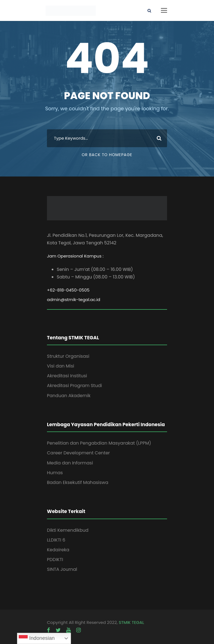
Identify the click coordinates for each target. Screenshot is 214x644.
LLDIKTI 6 (56, 540)
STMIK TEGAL (131, 622)
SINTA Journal (62, 569)
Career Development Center (78, 453)
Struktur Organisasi (68, 356)
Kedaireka (58, 550)
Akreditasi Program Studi (74, 386)
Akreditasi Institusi (67, 376)
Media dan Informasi (70, 463)
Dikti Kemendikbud (68, 530)
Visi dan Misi (60, 366)
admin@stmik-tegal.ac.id (74, 300)
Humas (55, 473)
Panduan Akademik (69, 396)
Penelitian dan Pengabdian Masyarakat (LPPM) (99, 443)
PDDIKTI (55, 560)
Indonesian (37, 638)
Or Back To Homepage (107, 155)
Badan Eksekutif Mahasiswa (78, 482)
